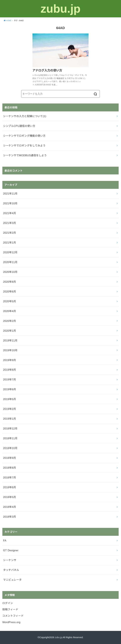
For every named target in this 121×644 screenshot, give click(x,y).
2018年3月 (10, 517)
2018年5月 (10, 497)
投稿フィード (10, 609)
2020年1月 (10, 331)
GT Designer (11, 550)
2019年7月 (10, 380)
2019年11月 (10, 340)
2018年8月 (10, 468)
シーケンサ (10, 560)
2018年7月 (10, 477)
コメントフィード (13, 616)
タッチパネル (11, 570)
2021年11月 (10, 194)
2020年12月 (10, 252)
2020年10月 (10, 272)
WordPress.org (11, 622)
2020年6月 (10, 292)
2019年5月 (10, 399)
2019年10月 (10, 350)
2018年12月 (10, 428)
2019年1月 (10, 419)
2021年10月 (10, 203)
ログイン (8, 603)
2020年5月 (10, 301)
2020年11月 (10, 262)
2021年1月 (10, 243)
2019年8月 (10, 370)
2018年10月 (10, 448)
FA (5, 541)
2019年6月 (10, 389)
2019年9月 (10, 360)
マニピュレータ (12, 580)
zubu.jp (60, 9)
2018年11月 (10, 438)
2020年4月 (10, 311)
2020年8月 (10, 282)
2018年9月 (10, 458)
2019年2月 (10, 409)
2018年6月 (10, 487)
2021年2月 (10, 233)
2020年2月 (10, 321)
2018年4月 (10, 507)
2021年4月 (10, 213)
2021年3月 (10, 223)
